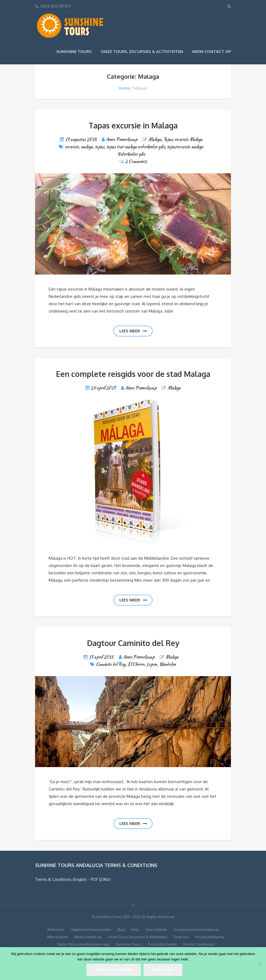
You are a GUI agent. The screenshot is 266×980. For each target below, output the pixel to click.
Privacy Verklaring (210, 937)
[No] (259, 964)
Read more (163, 970)
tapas (100, 147)
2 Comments (136, 161)
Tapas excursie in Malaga (133, 125)
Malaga (155, 139)
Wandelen (168, 664)
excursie (72, 147)
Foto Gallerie (156, 929)
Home (124, 88)
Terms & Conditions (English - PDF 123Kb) (73, 879)
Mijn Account (58, 937)
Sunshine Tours (74, 51)
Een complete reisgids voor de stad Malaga (133, 374)
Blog (121, 929)
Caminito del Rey (111, 664)
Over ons (181, 937)
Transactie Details (162, 944)
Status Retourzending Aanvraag (83, 944)
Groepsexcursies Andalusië (196, 929)
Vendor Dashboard (199, 944)
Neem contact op (212, 51)
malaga (87, 147)
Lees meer (133, 331)
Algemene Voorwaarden (91, 929)
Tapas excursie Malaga (183, 139)
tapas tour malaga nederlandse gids (136, 147)
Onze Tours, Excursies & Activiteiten (142, 51)
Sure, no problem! (114, 970)
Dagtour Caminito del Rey (133, 643)
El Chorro (136, 664)
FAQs (135, 929)
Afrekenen (56, 929)
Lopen (152, 664)
